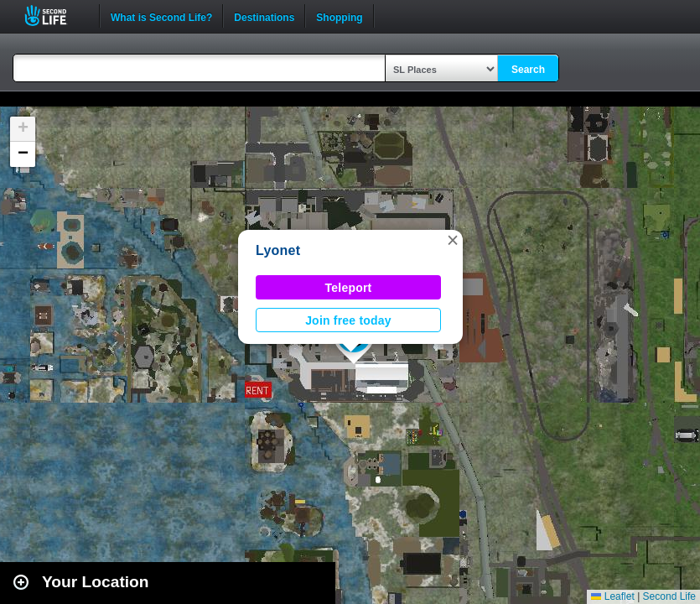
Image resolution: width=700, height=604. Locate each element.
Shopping (339, 16)
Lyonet (278, 250)
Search (528, 70)
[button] (453, 240)
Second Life (55, 16)
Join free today (348, 320)
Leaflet (612, 596)
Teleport (349, 288)
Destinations (264, 16)
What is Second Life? (161, 16)
